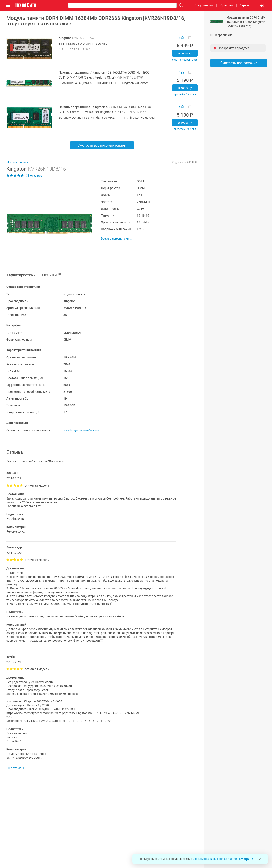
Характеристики (21, 275)
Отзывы (52, 275)
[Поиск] (180, 5)
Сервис (245, 5)
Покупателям (204, 5)
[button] (47, 224)
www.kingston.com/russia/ (81, 430)
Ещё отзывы (15, 768)
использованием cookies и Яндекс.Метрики (223, 859)
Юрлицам (226, 5)
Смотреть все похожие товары (102, 145)
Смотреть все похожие (239, 63)
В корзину (185, 53)
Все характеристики (117, 238)
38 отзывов (24, 176)
